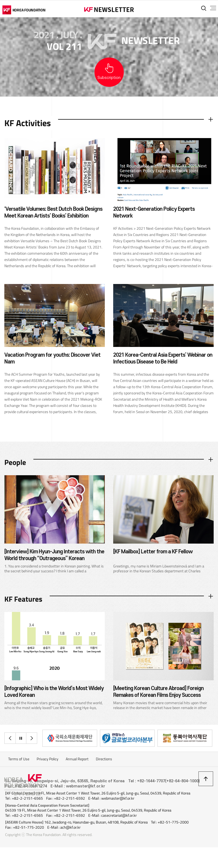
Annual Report (77, 764)
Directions (104, 764)
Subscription (109, 78)
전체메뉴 (209, 8)
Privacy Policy (48, 764)
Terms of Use (19, 764)
